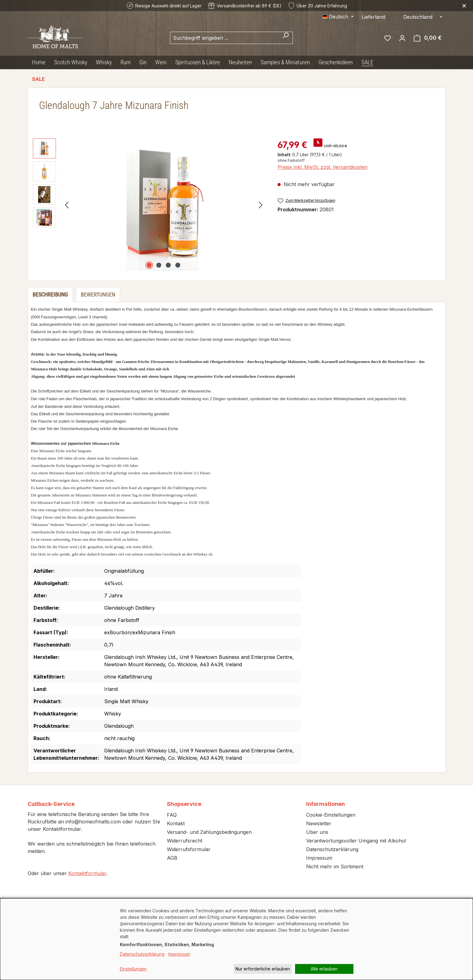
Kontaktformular (87, 873)
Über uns (317, 832)
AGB (172, 858)
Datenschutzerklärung (332, 849)
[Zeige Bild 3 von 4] (168, 265)
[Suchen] (286, 38)
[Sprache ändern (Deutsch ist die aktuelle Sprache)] (338, 17)
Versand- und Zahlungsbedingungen (209, 832)
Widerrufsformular (189, 849)
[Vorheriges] (67, 205)
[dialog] (236, 939)
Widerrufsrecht (185, 841)
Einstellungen (133, 969)
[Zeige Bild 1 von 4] (149, 265)
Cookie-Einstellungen (331, 815)
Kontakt (176, 823)
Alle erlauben (324, 969)
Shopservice (184, 804)
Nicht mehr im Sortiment (335, 866)
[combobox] (224, 38)
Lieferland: (374, 17)
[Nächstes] (261, 205)
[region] (149, 205)
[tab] (50, 295)
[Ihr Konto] (402, 38)
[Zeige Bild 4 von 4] (178, 265)
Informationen (325, 804)
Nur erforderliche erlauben (263, 969)
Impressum (319, 858)
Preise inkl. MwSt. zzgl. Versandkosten (323, 167)
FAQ (172, 815)
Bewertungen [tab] (98, 295)
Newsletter (319, 823)
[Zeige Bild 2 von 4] (159, 265)
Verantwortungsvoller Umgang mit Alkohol (356, 841)
